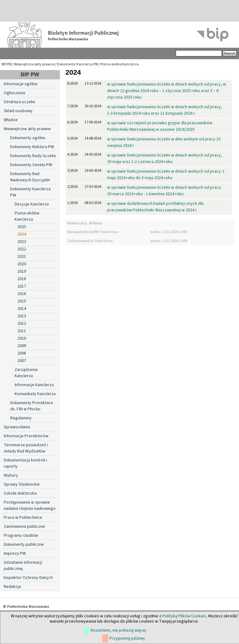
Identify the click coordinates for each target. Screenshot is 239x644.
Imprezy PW (15, 554)
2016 (22, 294)
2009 (22, 346)
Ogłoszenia (14, 93)
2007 (22, 361)
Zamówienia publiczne (24, 527)
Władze (11, 120)
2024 (22, 234)
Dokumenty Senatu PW (31, 165)
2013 (22, 316)
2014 (22, 309)
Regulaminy (21, 418)
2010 (22, 338)
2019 (22, 271)
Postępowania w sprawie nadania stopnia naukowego (30, 505)
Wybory (11, 475)
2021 (22, 257)
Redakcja (12, 587)
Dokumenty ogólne (28, 138)
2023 (22, 242)
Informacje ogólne (21, 84)
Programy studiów (21, 536)
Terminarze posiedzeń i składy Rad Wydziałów (26, 448)
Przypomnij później (127, 638)
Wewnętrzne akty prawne (34, 64)
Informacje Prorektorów (26, 436)
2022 (22, 249)
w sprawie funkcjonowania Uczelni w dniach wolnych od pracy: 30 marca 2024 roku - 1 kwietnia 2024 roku (164, 191)
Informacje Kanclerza (34, 385)
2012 (22, 324)
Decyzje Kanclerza (32, 204)
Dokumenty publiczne (24, 545)
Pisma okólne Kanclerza (120, 64)
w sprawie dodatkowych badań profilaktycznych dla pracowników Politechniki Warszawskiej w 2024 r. (155, 207)
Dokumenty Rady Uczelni (33, 156)
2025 (22, 227)
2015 (22, 301)
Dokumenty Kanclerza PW (77, 64)
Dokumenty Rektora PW (32, 147)
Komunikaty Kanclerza (35, 394)
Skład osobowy (18, 111)
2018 (22, 279)
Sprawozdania (17, 427)
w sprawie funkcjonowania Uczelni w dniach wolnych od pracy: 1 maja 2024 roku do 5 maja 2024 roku (166, 175)
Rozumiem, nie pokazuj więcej (118, 630)
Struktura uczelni (19, 102)
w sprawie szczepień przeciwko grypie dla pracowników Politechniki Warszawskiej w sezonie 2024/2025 (160, 126)
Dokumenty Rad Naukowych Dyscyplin (30, 177)
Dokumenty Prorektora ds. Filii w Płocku (32, 406)
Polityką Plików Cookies (184, 616)
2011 (22, 331)
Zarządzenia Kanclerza (26, 373)
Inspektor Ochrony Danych (28, 578)
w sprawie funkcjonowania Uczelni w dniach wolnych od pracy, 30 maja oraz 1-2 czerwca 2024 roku (165, 159)
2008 (22, 353)
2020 (22, 264)
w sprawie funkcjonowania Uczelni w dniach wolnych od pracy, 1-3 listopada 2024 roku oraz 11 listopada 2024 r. (165, 110)
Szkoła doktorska (20, 493)
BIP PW (7, 64)
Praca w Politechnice (23, 518)
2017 (22, 286)
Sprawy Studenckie (22, 484)
